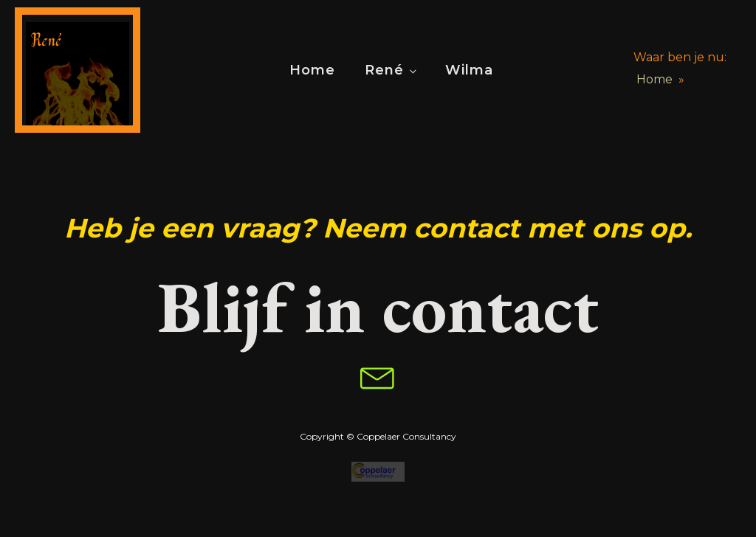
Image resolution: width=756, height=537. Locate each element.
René (384, 70)
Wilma (469, 70)
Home (312, 70)
